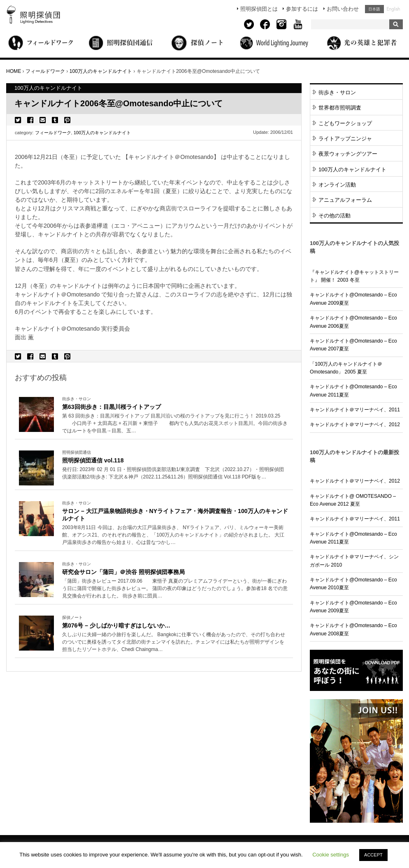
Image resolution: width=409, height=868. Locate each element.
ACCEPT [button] (373, 855)
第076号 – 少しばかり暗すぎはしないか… (116, 625)
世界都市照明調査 (340, 108)
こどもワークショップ (345, 123)
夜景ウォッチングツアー (348, 154)
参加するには (302, 9)
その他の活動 (335, 216)
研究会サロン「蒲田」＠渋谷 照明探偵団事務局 (123, 572)
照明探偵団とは (259, 9)
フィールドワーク (53, 133)
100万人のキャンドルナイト (102, 133)
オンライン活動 (337, 185)
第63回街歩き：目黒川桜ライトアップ (112, 407)
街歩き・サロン (337, 92)
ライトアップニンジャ (345, 139)
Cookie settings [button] (331, 855)
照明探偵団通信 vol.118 (93, 460)
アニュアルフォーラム (345, 200)
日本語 (374, 9)
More (175, 424)
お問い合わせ (343, 9)
